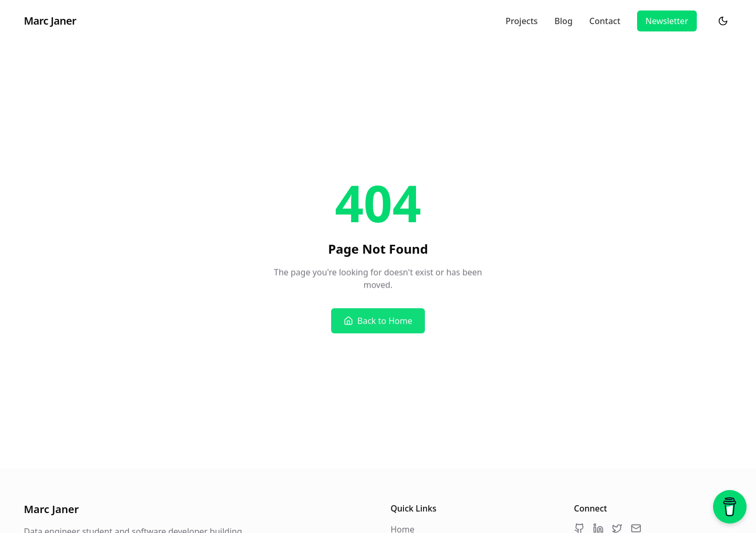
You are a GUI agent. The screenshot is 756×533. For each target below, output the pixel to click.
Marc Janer (50, 21)
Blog (563, 21)
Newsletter (667, 21)
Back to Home (378, 321)
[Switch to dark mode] (723, 21)
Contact (605, 21)
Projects (522, 21)
